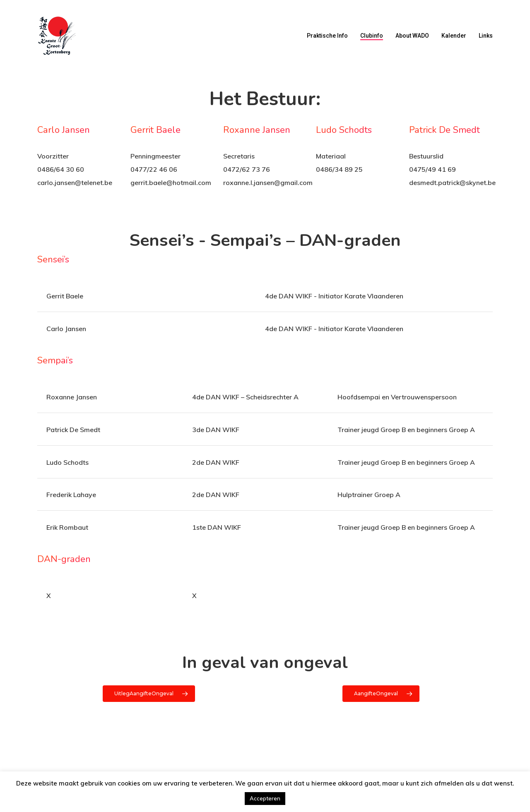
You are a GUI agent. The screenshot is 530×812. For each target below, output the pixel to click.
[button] (149, 694)
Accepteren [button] (265, 798)
